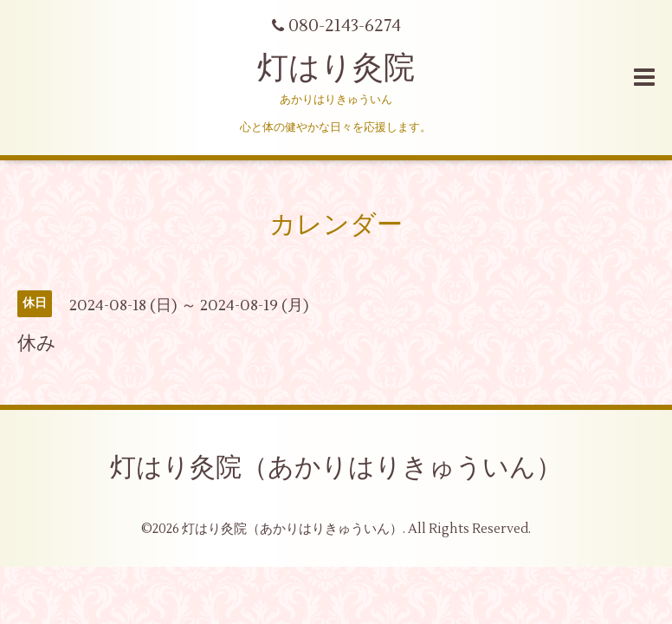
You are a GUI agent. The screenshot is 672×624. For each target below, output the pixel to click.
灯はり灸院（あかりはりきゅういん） (336, 468)
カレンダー (336, 225)
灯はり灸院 (336, 68)
